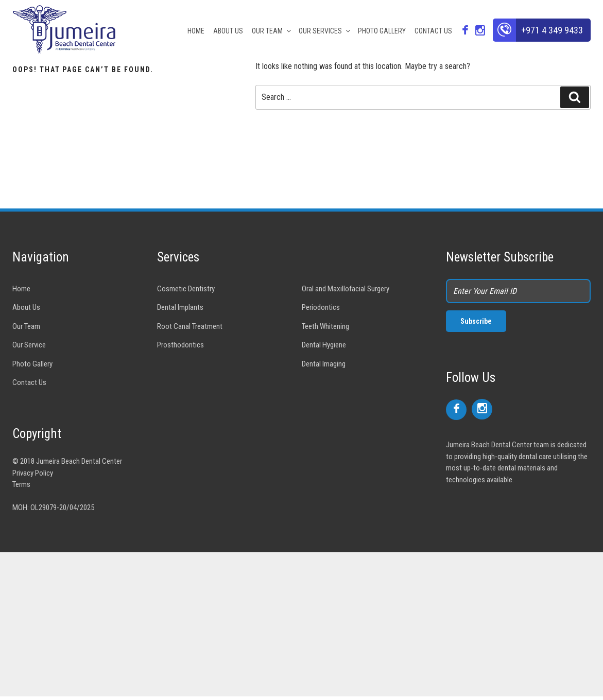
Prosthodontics (180, 345)
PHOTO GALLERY (382, 31)
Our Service (29, 345)
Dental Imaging (324, 364)
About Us (26, 307)
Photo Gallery (32, 364)
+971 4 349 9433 (552, 30)
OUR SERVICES (325, 31)
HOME (196, 31)
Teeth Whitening (325, 326)
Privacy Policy (33, 473)
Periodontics (321, 307)
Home (21, 289)
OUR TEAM (272, 31)
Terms (21, 484)
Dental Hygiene (324, 345)
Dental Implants (180, 307)
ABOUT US (228, 31)
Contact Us (29, 382)
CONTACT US (433, 31)
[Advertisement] (301, 624)
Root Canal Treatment (190, 326)
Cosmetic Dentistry (186, 289)
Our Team (26, 326)
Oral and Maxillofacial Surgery (346, 289)
